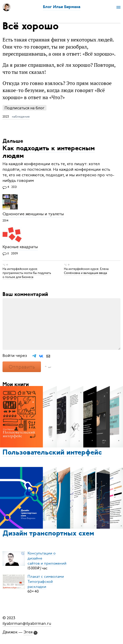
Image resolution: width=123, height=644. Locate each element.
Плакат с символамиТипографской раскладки (46, 581)
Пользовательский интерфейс (52, 453)
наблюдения (21, 117)
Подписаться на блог (24, 108)
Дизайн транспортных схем (48, 534)
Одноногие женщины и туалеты (33, 214)
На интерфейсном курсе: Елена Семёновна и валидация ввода (86, 271)
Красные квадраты (20, 247)
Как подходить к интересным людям (49, 152)
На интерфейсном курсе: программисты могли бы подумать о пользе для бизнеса (27, 273)
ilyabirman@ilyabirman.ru (27, 624)
